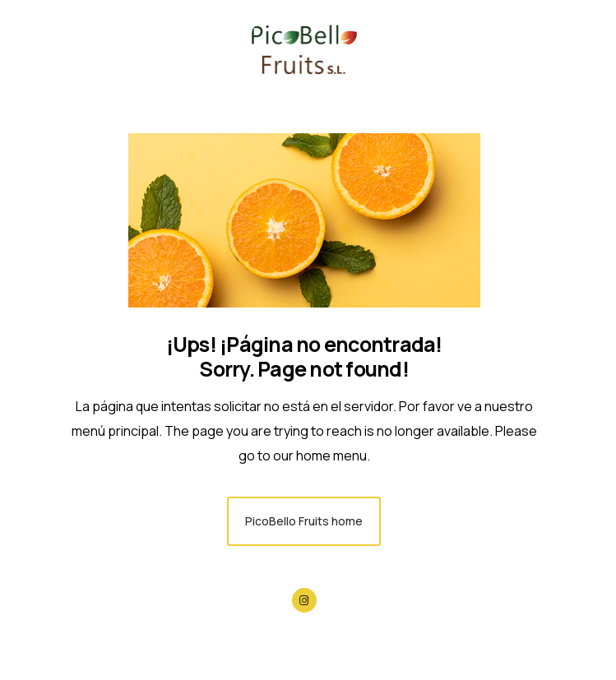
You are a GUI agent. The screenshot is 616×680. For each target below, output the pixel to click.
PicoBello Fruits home (304, 521)
